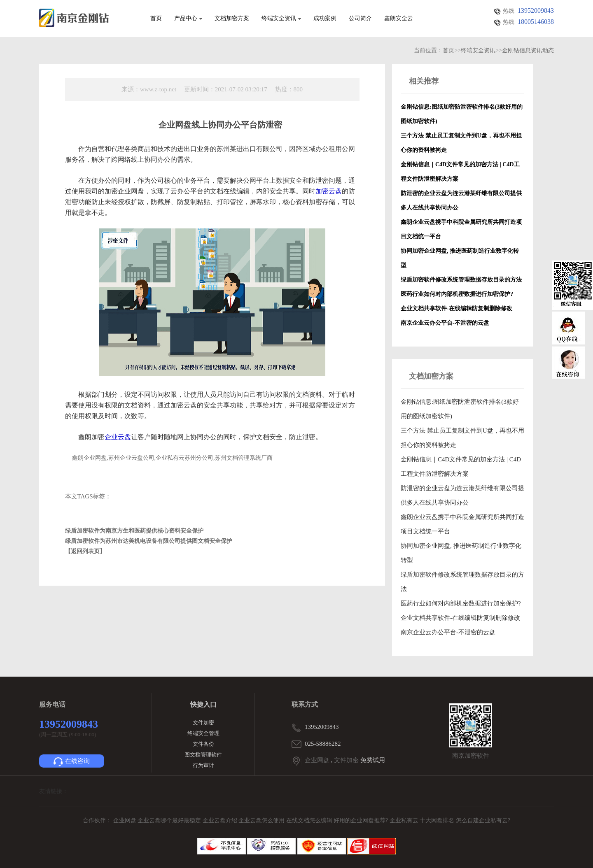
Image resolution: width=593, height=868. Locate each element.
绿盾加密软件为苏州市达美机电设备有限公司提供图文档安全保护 (149, 541)
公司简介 (360, 19)
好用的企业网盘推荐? (362, 820)
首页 (156, 19)
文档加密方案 (232, 19)
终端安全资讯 (281, 19)
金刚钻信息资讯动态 (528, 50)
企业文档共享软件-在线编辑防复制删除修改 (460, 618)
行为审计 (203, 765)
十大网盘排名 (437, 820)
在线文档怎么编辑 (309, 820)
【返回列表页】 (85, 551)
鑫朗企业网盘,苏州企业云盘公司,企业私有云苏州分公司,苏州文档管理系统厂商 (172, 458)
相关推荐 (424, 81)
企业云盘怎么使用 (262, 820)
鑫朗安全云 (399, 19)
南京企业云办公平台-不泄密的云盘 (448, 632)
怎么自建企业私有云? (483, 820)
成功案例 (325, 19)
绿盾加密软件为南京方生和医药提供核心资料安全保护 (134, 531)
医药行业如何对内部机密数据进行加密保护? (461, 603)
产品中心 (188, 19)
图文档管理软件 (203, 755)
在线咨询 (72, 762)
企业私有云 (405, 820)
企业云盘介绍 (221, 820)
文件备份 (203, 744)
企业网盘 (317, 760)
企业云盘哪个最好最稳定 (170, 820)
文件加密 (203, 723)
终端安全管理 (203, 733)
